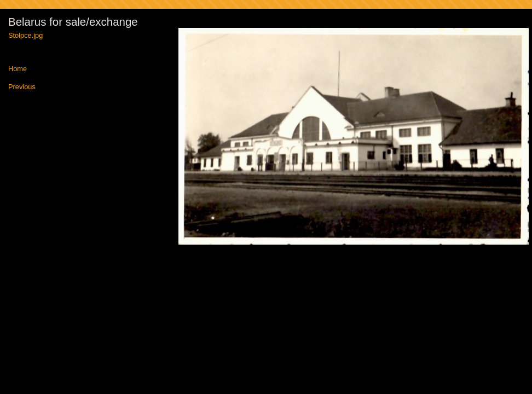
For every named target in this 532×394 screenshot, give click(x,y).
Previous (22, 87)
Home (18, 69)
